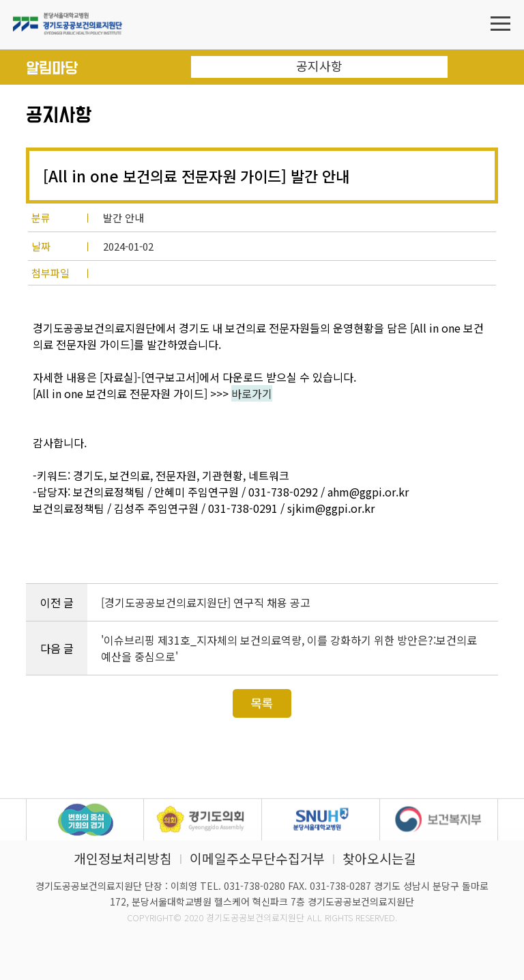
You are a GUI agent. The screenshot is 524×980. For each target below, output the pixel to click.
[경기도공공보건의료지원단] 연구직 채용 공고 (206, 602)
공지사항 (319, 66)
